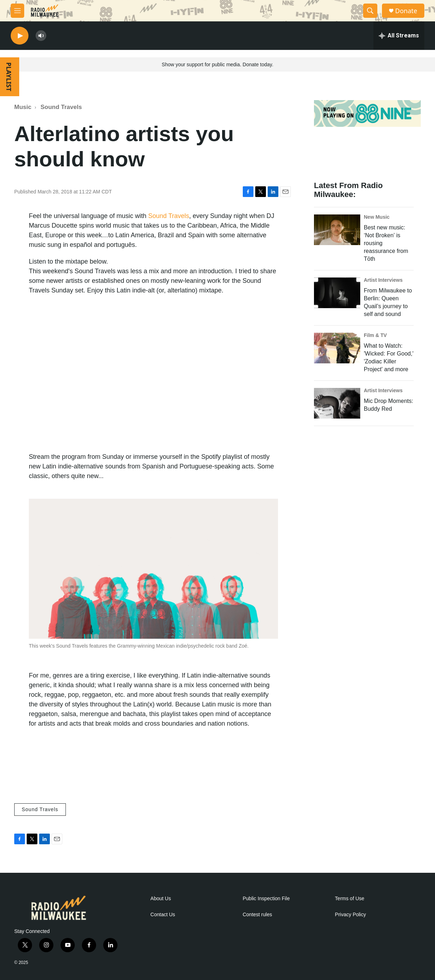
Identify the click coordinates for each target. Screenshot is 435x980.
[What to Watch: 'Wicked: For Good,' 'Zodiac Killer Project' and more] (337, 348)
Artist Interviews (383, 280)
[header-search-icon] (370, 11)
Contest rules (257, 915)
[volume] (41, 36)
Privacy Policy (350, 915)
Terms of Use (350, 899)
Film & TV (375, 335)
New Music (377, 217)
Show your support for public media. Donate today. (217, 64)
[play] (20, 36)
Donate (406, 11)
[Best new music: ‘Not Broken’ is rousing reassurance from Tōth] (337, 230)
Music (23, 107)
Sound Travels (61, 107)
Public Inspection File (266, 899)
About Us (161, 899)
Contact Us (163, 915)
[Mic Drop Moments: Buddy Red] (337, 403)
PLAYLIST (9, 77)
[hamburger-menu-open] (17, 11)
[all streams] (399, 36)
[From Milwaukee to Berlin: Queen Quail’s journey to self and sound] (337, 293)
